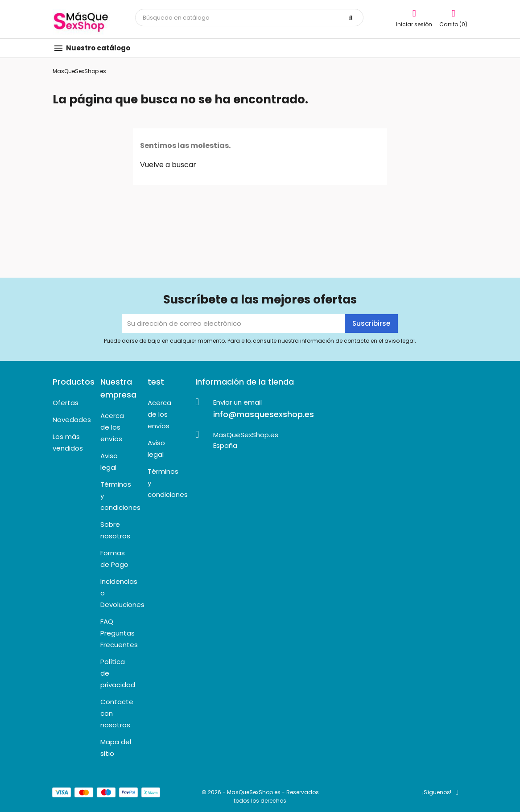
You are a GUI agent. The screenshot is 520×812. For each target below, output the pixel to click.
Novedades (72, 420)
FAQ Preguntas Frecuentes (119, 633)
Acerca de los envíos (112, 427)
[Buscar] (249, 18)
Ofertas (66, 403)
